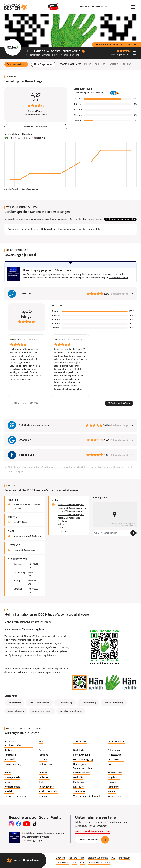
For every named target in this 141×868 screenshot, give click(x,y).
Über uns (126, 64)
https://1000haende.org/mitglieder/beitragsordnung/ (72, 505)
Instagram (63, 531)
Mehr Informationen (118, 278)
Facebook (62, 521)
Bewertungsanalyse (70, 64)
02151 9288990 (21, 522)
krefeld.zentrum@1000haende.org (28, 536)
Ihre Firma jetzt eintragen (93, 832)
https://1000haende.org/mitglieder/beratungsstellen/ (72, 511)
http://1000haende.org (25, 550)
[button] (16, 64)
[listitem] (19, 744)
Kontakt (114, 64)
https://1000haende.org (69, 518)
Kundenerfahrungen (95, 64)
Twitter (61, 525)
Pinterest (62, 528)
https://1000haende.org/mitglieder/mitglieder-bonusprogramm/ (72, 515)
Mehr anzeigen (16, 472)
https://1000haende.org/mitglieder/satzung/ (72, 508)
